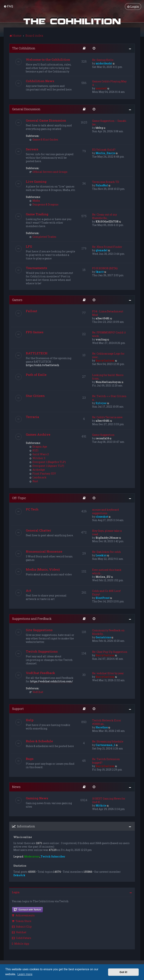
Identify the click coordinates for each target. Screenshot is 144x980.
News (16, 787)
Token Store (22, 921)
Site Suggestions (39, 630)
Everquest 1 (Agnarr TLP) (47, 466)
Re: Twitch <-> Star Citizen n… (109, 398)
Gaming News (37, 798)
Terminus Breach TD (106, 182)
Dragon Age (38, 447)
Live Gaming (36, 181)
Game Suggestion (103, 435)
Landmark (38, 477)
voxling (101, 339)
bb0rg (99, 128)
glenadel (102, 250)
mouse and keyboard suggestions (106, 511)
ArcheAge (37, 470)
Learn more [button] (25, 974)
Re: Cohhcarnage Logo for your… (108, 355)
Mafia (35, 201)
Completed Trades (43, 237)
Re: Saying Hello (103, 60)
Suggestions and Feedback (32, 619)
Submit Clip (22, 927)
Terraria (32, 417)
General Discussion (26, 109)
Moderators (32, 857)
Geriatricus (103, 637)
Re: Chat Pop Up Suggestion (110, 652)
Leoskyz (101, 555)
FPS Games (35, 332)
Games (17, 300)
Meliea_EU (103, 577)
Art (28, 591)
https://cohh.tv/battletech (43, 365)
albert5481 (103, 318)
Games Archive (38, 434)
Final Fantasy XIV (43, 473)
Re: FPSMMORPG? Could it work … (109, 334)
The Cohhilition (24, 48)
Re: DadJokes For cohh (107, 552)
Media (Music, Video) (43, 569)
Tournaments (36, 268)
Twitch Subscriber (53, 857)
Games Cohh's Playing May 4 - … (109, 83)
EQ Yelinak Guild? (104, 150)
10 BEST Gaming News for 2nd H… (109, 800)
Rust (34, 481)
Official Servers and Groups (48, 172)
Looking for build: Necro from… (108, 377)
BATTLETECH (37, 353)
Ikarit (100, 272)
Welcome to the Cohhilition (48, 60)
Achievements (23, 915)
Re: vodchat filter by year (108, 673)
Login (16, 892)
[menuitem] (8, 6)
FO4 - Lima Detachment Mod (108, 313)
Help (30, 720)
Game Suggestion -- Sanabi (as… (109, 123)
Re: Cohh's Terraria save (107, 417)
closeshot (102, 517)
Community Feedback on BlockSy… (108, 632)
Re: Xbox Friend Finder (107, 247)
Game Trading (37, 214)
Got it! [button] (123, 972)
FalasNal (102, 185)
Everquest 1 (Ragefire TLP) (48, 462)
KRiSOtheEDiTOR (107, 221)
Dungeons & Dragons (44, 204)
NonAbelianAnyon (108, 382)
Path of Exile (36, 375)
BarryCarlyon (105, 361)
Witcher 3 (37, 458)
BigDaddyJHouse (107, 538)
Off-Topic (19, 498)
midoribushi (104, 63)
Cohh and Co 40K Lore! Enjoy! (106, 593)
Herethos (102, 727)
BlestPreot (103, 598)
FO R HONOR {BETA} (105, 268)
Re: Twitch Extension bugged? (106, 761)
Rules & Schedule (39, 741)
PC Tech (32, 509)
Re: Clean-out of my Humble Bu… (105, 216)
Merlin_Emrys (105, 153)
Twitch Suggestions (42, 651)
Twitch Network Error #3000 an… (107, 722)
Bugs (30, 759)
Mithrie (101, 805)
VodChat (36, 692)
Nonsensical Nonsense (44, 551)
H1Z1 (34, 450)
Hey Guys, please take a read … (107, 532)
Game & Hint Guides (44, 139)
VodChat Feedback (40, 673)
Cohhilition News (40, 81)
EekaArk (19, 875)
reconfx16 (102, 438)
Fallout (32, 311)
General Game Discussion (46, 120)
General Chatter (38, 530)
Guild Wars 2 (39, 454)
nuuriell (101, 88)
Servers (32, 149)
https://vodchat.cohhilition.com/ (52, 681)
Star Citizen (35, 396)
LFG (29, 246)
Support (18, 709)
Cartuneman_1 (105, 745)
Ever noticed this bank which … (107, 572)
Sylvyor (101, 403)
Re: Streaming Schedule (108, 741)
